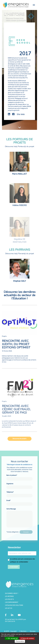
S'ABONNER (14, 567)
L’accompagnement (12, 602)
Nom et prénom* (19, 479)
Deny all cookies (27, 638)
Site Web (21, 114)
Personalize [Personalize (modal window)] (20, 641)
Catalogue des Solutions (14, 605)
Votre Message (19, 520)
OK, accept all (12, 638)
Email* (19, 505)
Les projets (9, 599)
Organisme (19, 488)
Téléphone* (19, 496)
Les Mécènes (9, 596)
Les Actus (9, 608)
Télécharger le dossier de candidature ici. (20, 467)
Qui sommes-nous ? (12, 593)
